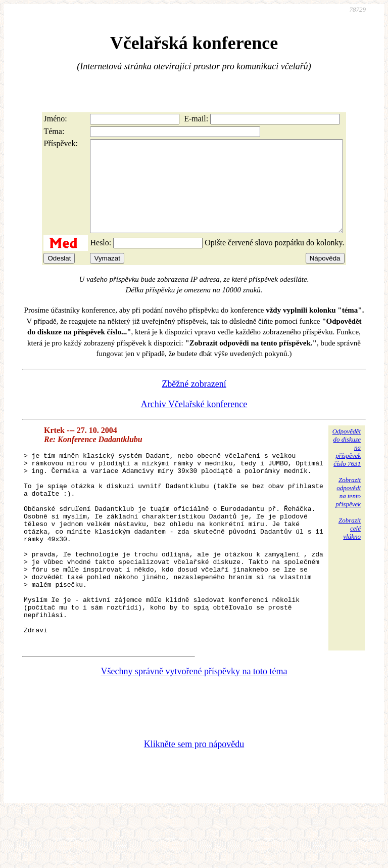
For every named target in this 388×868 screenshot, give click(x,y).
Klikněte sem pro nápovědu (194, 800)
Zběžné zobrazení (194, 402)
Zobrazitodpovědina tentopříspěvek (348, 510)
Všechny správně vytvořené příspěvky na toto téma (194, 727)
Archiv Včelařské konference (194, 422)
